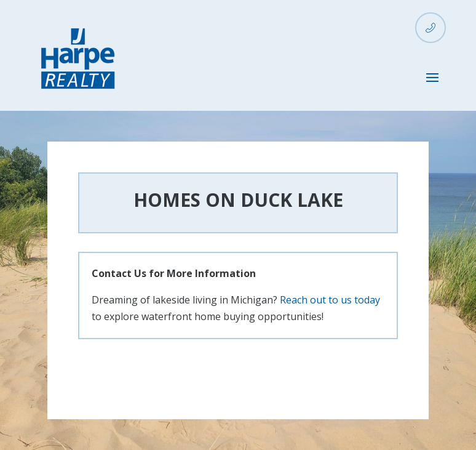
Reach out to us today (330, 300)
